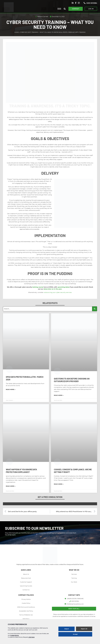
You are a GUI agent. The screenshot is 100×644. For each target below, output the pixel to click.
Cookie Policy (26, 603)
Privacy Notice (26, 599)
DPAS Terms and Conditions (26, 607)
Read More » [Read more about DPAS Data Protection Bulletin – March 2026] (11, 389)
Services (74, 574)
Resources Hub (26, 578)
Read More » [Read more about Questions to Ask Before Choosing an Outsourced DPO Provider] (59, 395)
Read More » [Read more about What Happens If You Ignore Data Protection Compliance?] (11, 486)
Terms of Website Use (26, 615)
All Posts (64, 32)
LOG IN (91, 9)
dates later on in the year (53, 289)
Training (82, 32)
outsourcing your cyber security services (58, 292)
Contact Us (26, 590)
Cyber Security (73, 32)
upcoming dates (63, 287)
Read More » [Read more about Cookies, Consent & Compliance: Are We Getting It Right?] (59, 484)
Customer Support (26, 582)
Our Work (74, 582)
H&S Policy (26, 619)
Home (17, 32)
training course (38, 287)
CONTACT (76, 9)
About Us (26, 574)
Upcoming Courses (26, 586)
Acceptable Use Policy (26, 611)
